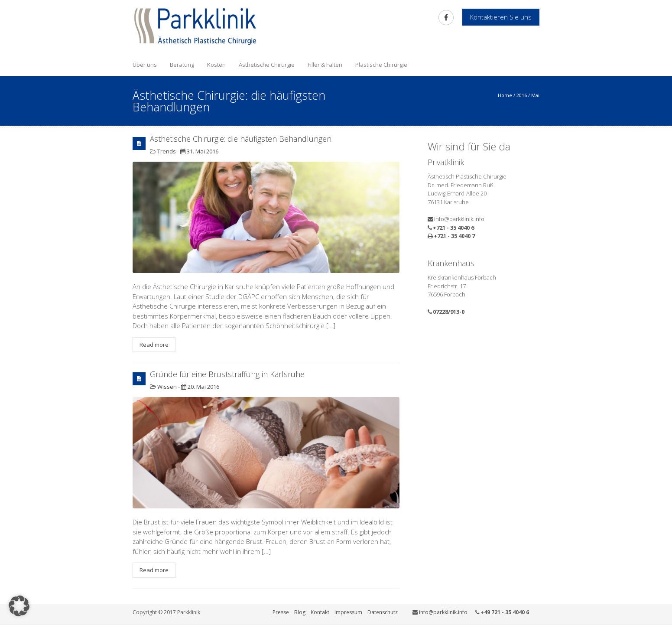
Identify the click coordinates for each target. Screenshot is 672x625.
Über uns (145, 65)
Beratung (182, 65)
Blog (300, 612)
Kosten (216, 65)
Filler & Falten (325, 65)
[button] (19, 606)
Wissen (167, 387)
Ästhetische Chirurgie (267, 65)
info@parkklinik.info (459, 219)
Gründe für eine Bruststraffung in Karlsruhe (227, 374)
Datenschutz (383, 612)
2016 (522, 95)
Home (505, 95)
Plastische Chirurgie (381, 65)
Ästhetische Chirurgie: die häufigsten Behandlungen (241, 139)
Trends (167, 151)
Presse (281, 612)
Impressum (348, 612)
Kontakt (320, 612)
